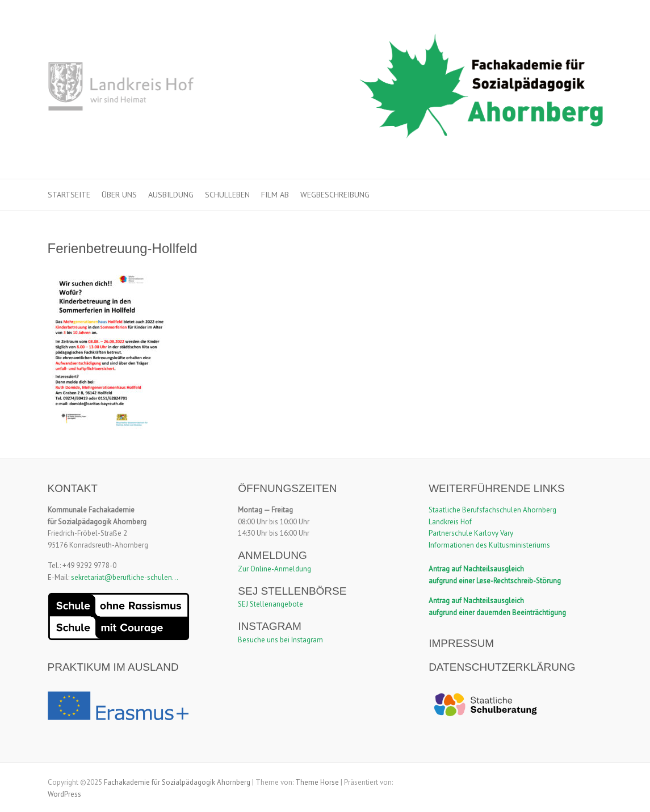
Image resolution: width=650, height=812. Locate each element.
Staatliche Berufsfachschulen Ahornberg (492, 510)
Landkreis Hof (450, 522)
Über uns (119, 195)
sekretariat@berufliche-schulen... (125, 577)
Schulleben (227, 195)
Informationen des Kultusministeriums (489, 545)
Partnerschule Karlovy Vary (471, 533)
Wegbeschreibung (335, 195)
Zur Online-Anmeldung (274, 569)
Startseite (69, 195)
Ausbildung (171, 195)
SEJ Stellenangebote (271, 604)
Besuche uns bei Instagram (280, 640)
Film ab (275, 195)
